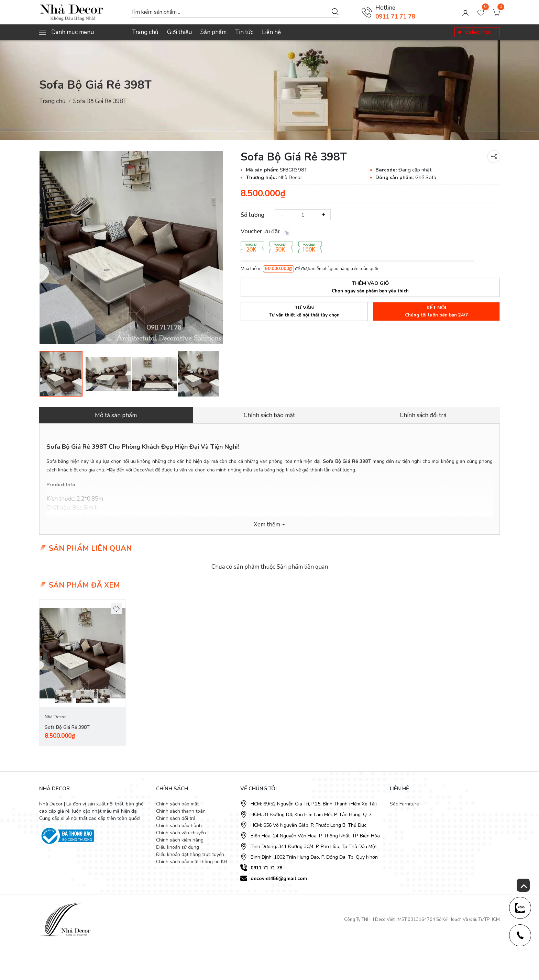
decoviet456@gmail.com (279, 878)
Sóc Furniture (404, 804)
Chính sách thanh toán (181, 811)
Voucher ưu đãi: (266, 232)
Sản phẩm (213, 32)
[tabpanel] (82, 673)
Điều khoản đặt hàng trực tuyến (190, 854)
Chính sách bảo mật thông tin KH (192, 862)
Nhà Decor (55, 717)
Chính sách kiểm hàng (180, 840)
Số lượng (252, 215)
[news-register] (520, 908)
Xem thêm (267, 525)
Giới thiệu (179, 32)
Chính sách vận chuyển (181, 833)
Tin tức (244, 32)
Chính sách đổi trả (176, 818)
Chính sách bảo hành (179, 826)
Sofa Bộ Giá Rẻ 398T (67, 727)
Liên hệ (271, 32)
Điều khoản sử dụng (178, 847)
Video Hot (478, 32)
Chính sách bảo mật (177, 804)
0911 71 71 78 (395, 17)
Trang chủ (145, 32)
